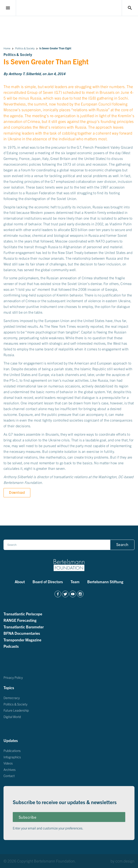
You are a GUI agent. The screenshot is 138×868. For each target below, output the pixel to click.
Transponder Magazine (22, 640)
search (130, 8)
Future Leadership (16, 710)
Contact (9, 776)
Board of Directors (48, 581)
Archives (10, 769)
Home (7, 48)
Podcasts (11, 646)
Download (17, 492)
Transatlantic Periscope (23, 614)
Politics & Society (25, 48)
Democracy (12, 698)
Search (122, 544)
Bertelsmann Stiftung (105, 581)
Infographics (12, 757)
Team (75, 581)
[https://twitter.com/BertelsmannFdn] (65, 594)
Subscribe (28, 817)
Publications (12, 750)
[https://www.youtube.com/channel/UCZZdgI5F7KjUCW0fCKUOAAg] (73, 594)
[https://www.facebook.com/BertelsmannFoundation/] (58, 594)
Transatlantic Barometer (24, 627)
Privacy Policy (13, 677)
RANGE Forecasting (20, 620)
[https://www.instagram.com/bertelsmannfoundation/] (80, 594)
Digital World (12, 716)
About (20, 581)
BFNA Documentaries (22, 633)
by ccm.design (123, 861)
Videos (8, 763)
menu (8, 8)
